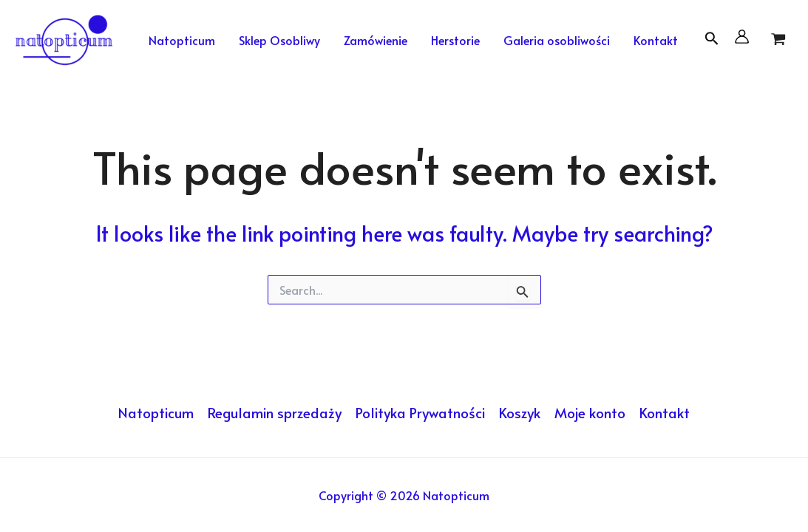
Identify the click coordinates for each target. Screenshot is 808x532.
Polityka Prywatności (420, 412)
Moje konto (590, 412)
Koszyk (520, 412)
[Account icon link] (742, 37)
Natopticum (156, 412)
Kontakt (665, 412)
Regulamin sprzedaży (275, 412)
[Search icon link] (712, 41)
